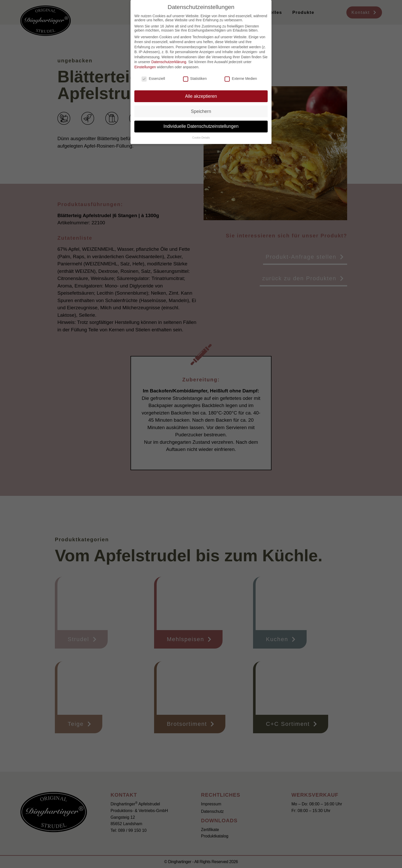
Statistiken (195, 79)
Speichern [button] (201, 111)
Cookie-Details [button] (201, 138)
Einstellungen (145, 67)
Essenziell (153, 79)
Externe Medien (241, 79)
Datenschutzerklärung (169, 62)
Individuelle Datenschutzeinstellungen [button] (201, 126)
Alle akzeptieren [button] (201, 96)
